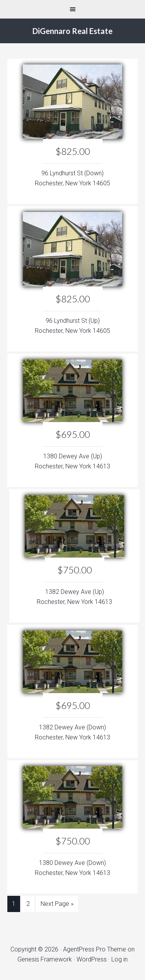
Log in (119, 959)
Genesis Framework (45, 959)
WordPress (92, 959)
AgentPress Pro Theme (95, 949)
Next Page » (57, 904)
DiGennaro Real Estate (72, 31)
